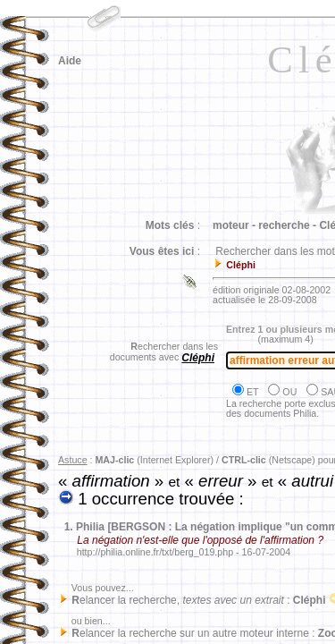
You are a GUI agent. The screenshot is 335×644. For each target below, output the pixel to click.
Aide (70, 61)
